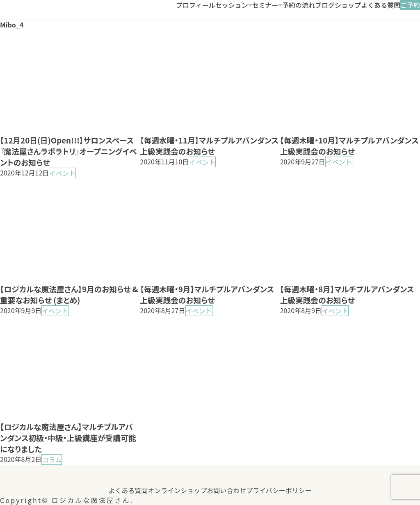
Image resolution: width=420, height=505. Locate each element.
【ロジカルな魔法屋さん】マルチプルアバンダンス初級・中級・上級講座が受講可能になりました (68, 438)
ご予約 (410, 5)
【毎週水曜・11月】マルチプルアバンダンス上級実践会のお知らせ (209, 146)
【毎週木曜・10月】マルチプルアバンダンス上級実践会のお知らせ (349, 146)
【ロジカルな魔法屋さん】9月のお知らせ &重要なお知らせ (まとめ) (69, 294)
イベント (62, 173)
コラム (52, 460)
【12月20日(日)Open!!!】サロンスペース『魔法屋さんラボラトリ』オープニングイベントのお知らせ (68, 151)
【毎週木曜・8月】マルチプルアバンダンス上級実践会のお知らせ (347, 294)
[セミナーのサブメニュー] (280, 5)
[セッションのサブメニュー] (250, 5)
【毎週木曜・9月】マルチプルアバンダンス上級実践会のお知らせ (207, 294)
